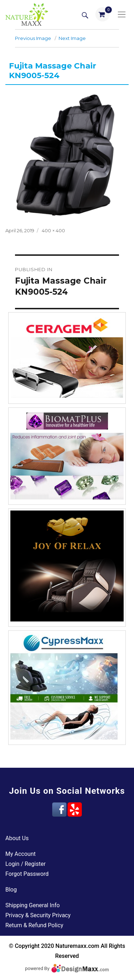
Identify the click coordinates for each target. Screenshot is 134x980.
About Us (17, 838)
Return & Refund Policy (34, 925)
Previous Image (33, 38)
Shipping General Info (33, 905)
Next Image (72, 38)
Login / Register (26, 864)
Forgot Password (27, 874)
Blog (11, 890)
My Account (21, 854)
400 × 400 (53, 230)
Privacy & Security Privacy (38, 915)
